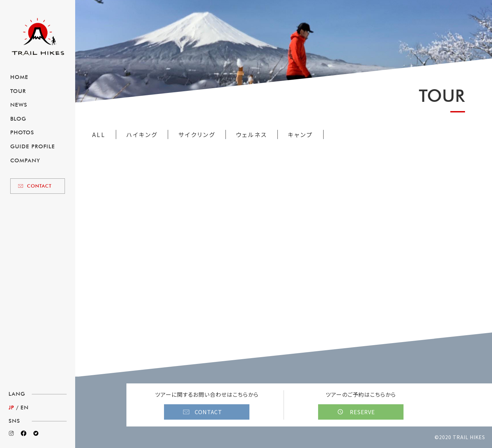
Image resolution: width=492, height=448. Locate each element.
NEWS (19, 105)
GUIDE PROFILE (33, 146)
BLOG (18, 119)
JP (11, 408)
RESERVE (362, 412)
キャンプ (300, 134)
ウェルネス (252, 134)
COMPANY (25, 160)
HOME (19, 77)
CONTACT (39, 186)
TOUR (18, 91)
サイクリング (197, 134)
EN (25, 408)
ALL (99, 134)
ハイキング (142, 134)
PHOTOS (22, 132)
